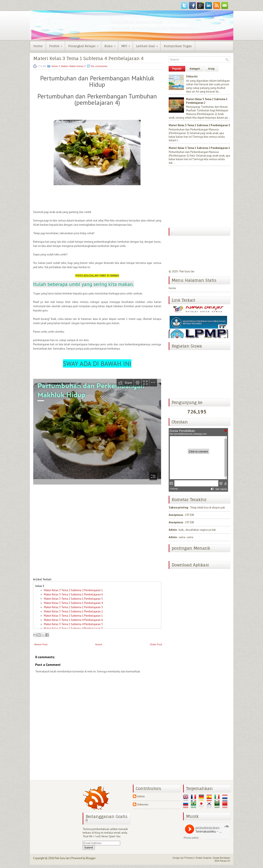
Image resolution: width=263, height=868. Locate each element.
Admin (173, 530)
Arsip (211, 69)
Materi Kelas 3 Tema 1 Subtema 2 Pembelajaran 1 (199, 148)
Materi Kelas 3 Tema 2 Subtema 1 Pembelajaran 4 (73, 603)
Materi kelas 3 (77, 66)
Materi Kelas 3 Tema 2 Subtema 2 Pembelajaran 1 (73, 590)
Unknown (143, 804)
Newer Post (41, 644)
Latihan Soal (148, 45)
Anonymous (176, 515)
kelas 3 (56, 66)
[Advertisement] (200, 197)
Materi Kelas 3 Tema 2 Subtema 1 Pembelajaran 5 (73, 599)
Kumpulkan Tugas (178, 46)
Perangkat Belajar (85, 45)
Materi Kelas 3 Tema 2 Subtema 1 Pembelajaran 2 (73, 611)
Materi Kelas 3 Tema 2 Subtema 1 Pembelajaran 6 (73, 594)
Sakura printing (178, 507)
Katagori (195, 69)
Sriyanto (207, 858)
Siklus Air (192, 76)
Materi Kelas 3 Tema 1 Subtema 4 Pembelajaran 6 (73, 620)
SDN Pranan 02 (222, 861)
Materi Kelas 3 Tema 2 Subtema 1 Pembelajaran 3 (73, 607)
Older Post (156, 644)
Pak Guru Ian (187, 271)
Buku (111, 45)
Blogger (91, 858)
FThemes (189, 858)
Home (38, 46)
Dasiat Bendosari (222, 858)
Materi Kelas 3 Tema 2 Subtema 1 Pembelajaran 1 (73, 616)
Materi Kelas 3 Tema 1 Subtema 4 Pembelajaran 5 (73, 624)
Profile (57, 45)
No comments (99, 66)
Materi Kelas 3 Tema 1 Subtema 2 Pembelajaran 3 (199, 125)
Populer (177, 69)
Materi (65, 66)
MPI (127, 45)
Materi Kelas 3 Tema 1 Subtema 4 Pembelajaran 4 (88, 58)
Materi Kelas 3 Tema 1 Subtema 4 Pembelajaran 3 (73, 628)
